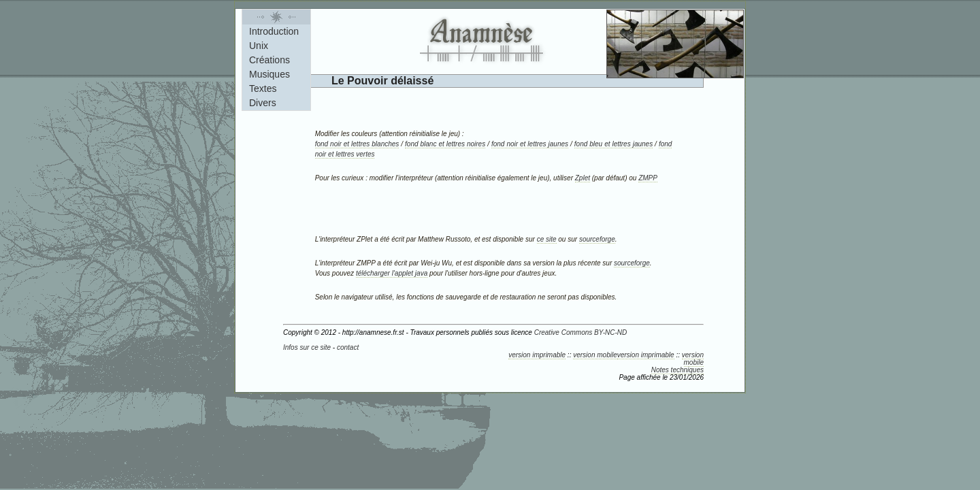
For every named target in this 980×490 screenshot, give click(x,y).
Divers (263, 103)
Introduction (274, 31)
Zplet (583, 178)
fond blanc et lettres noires (445, 144)
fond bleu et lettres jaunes (614, 144)
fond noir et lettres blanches (357, 144)
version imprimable (537, 355)
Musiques (269, 74)
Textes (263, 88)
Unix (259, 46)
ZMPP (648, 178)
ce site (547, 239)
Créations (269, 60)
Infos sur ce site (307, 347)
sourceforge (597, 239)
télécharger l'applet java (392, 273)
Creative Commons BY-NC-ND (581, 332)
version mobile (595, 355)
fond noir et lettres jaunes (530, 144)
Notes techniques (677, 370)
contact (348, 347)
